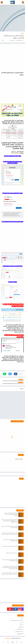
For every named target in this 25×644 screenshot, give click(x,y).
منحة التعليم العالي (19, 632)
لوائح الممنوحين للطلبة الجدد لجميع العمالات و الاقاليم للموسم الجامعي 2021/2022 (11, 514)
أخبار (22, 34)
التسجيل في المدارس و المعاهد (16, 620)
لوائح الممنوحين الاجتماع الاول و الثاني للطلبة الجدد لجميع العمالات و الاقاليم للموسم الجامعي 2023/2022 (10, 521)
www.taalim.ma (16, 153)
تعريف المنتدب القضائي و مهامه (12, 553)
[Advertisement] (12, 18)
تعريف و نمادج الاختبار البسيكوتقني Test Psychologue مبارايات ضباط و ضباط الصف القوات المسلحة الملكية (10, 568)
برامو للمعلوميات (8, 638)
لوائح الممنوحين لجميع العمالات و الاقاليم (10, 546)
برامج (21, 623)
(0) (3, 41)
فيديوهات (20, 627)
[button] (16, 374)
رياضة (21, 625)
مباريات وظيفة (20, 629)
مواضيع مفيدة (20, 634)
